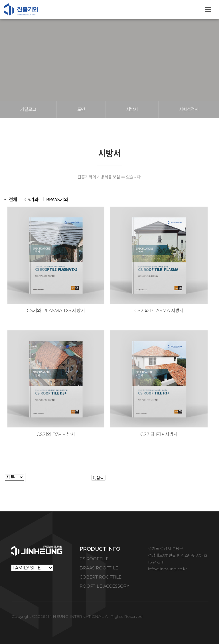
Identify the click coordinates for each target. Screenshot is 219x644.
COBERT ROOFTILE (101, 577)
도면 (81, 109)
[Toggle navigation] (208, 10)
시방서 (132, 109)
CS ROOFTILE (94, 559)
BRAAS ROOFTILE (99, 568)
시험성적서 (189, 109)
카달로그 (28, 109)
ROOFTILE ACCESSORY (104, 586)
